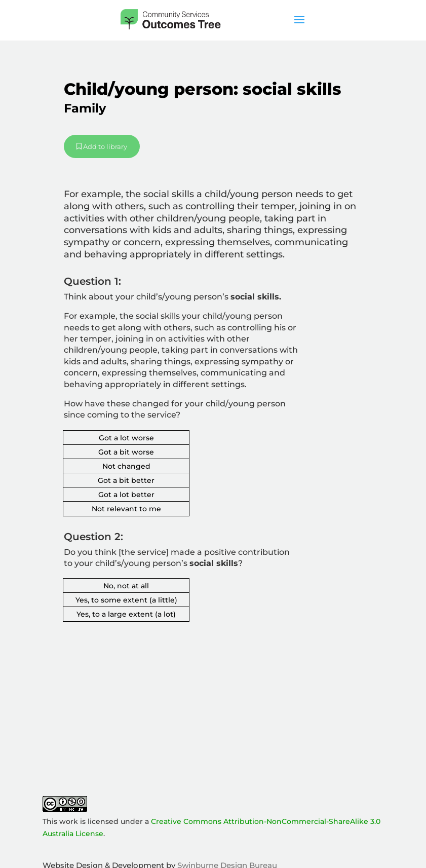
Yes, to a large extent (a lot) (126, 614)
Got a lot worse (126, 438)
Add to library (102, 146)
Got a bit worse (126, 452)
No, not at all (126, 586)
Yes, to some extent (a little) (126, 600)
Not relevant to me (126, 509)
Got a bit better (126, 480)
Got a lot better (126, 495)
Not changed (126, 466)
